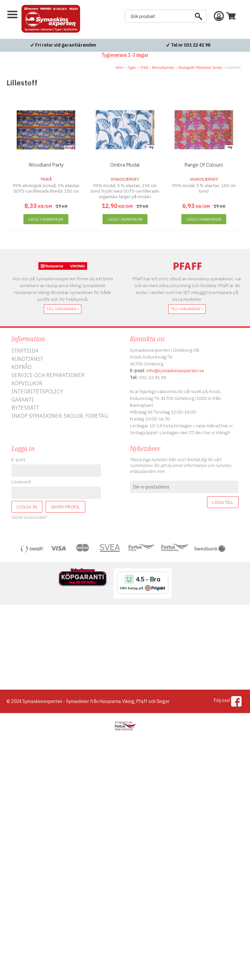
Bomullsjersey (163, 67)
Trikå (144, 67)
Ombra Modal (125, 165)
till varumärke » (63, 309)
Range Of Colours (204, 165)
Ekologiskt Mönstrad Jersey (200, 67)
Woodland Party (46, 165)
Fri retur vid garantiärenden (66, 45)
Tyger (131, 67)
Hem (119, 67)
